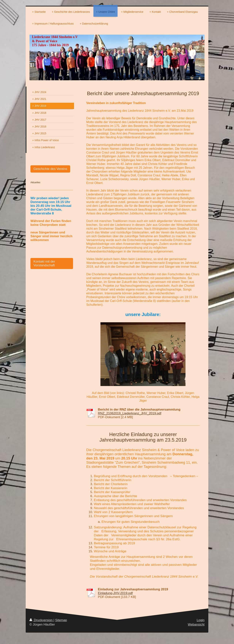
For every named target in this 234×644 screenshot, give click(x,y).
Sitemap (61, 620)
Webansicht (196, 624)
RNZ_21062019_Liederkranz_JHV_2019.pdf (130, 413)
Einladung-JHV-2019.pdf (115, 593)
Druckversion (41, 620)
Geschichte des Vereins (50, 169)
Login (201, 620)
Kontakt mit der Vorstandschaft (44, 263)
